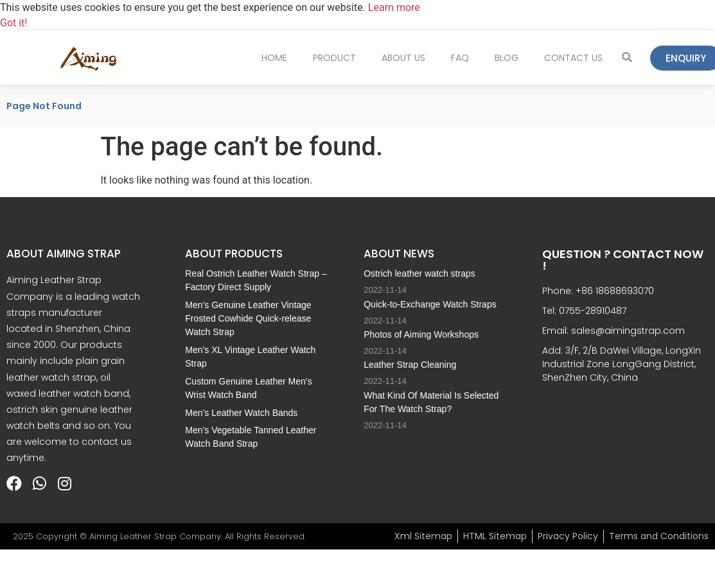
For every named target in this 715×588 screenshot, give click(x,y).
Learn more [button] (394, 7)
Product (334, 58)
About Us (403, 58)
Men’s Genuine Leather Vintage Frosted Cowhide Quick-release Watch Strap (248, 318)
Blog (507, 58)
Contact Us (573, 58)
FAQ (460, 58)
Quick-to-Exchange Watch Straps (430, 304)
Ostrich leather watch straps (419, 273)
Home (274, 58)
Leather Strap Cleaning (410, 365)
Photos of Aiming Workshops (421, 334)
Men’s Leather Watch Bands (241, 413)
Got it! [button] (13, 23)
